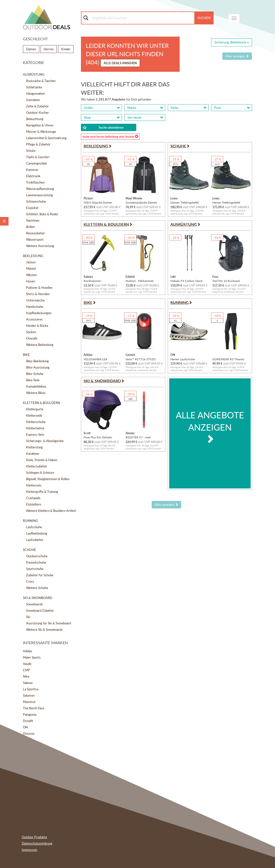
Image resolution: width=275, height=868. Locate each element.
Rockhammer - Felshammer (93, 281)
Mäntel (31, 269)
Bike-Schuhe (35, 374)
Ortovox (29, 734)
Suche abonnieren (103, 128)
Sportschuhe (35, 569)
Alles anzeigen (237, 56)
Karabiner (33, 454)
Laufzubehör (35, 540)
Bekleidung (33, 256)
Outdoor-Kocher (38, 113)
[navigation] (234, 18)
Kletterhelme (35, 428)
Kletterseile (34, 415)
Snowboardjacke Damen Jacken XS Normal (141, 202)
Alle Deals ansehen (120, 63)
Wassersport (35, 239)
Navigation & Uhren (40, 125)
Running (30, 521)
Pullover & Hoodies (39, 288)
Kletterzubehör (37, 466)
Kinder (66, 49)
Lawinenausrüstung (39, 195)
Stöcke (31, 151)
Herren (49, 49)
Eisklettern (34, 504)
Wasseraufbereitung (40, 189)
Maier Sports (32, 657)
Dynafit (28, 721)
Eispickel (32, 208)
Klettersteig (34, 447)
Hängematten (35, 93)
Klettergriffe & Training (42, 492)
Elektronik (33, 176)
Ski (28, 617)
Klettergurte (35, 409)
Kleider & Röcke (37, 326)
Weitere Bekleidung (40, 345)
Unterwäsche (35, 300)
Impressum (29, 850)
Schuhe (29, 550)
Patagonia (30, 714)
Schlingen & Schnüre (40, 473)
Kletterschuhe (36, 422)
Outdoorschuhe (37, 556)
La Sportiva (31, 689)
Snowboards (34, 604)
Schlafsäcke (34, 87)
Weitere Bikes (36, 393)
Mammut (29, 702)
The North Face (34, 708)
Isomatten (33, 100)
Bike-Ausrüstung (38, 367)
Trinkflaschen (35, 182)
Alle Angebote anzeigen (210, 426)
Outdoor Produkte (34, 837)
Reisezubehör (35, 233)
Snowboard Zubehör (40, 610)
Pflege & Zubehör (38, 144)
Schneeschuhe (36, 201)
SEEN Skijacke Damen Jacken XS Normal (98, 202)
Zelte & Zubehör (37, 106)
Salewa (28, 683)
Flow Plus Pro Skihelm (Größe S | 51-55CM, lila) (99, 437)
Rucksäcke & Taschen (41, 81)
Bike (26, 355)
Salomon (29, 695)
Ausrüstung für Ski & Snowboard (49, 623)
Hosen (31, 281)
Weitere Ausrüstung (40, 246)
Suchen (204, 18)
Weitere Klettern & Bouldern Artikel (51, 511)
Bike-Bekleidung (37, 361)
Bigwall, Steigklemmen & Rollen (48, 479)
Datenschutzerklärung (37, 843)
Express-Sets (35, 434)
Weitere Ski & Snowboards (44, 630)
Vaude (27, 664)
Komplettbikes (36, 386)
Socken (31, 332)
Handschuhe (35, 307)
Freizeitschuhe (36, 562)
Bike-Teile (33, 380)
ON (25, 727)
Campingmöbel (36, 163)
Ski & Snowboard (38, 598)
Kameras (32, 170)
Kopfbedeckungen (39, 313)
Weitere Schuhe (37, 588)
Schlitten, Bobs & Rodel (42, 214)
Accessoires (34, 319)
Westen (31, 275)
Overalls (32, 338)
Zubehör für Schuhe (40, 575)
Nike (26, 676)
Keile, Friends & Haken (42, 460)
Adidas (28, 651)
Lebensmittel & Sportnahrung (46, 138)
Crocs (30, 581)
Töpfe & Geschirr (38, 157)
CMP (26, 670)
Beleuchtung (35, 119)
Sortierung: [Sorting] (232, 42)
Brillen (30, 227)
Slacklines (33, 220)
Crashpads (33, 498)
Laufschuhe (34, 527)
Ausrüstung (34, 74)
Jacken (31, 262)
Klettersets (34, 485)
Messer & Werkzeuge (41, 132)
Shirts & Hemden (38, 294)
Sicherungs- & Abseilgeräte (45, 441)
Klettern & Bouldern (41, 403)
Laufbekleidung (37, 533)
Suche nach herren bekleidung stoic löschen (110, 136)
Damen (31, 49)
